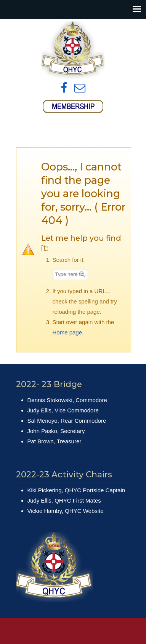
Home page (67, 332)
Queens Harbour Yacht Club (73, 50)
